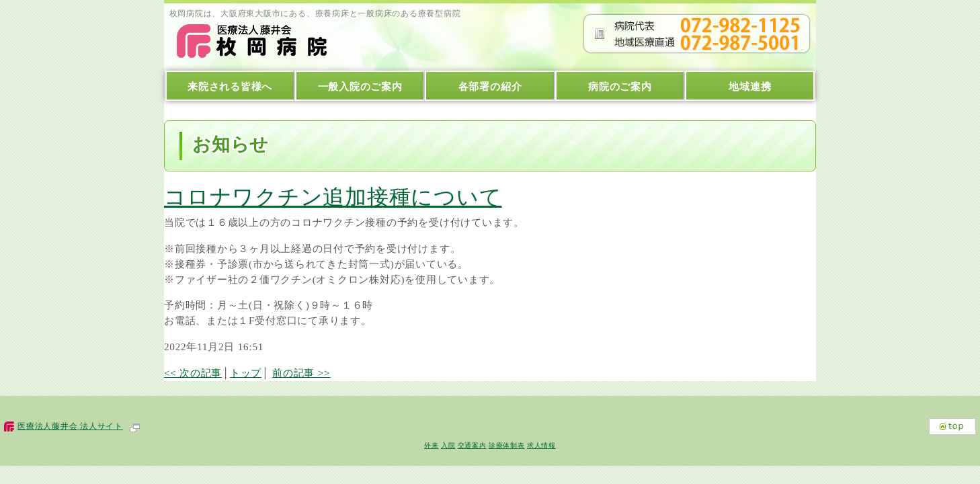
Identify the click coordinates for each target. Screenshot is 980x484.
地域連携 (750, 86)
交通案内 (472, 445)
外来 (432, 445)
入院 (448, 445)
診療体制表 (507, 445)
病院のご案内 (620, 86)
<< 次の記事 (193, 373)
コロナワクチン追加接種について (333, 197)
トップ (246, 373)
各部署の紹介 (490, 86)
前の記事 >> (301, 373)
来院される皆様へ (230, 86)
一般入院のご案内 (360, 86)
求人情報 (541, 445)
